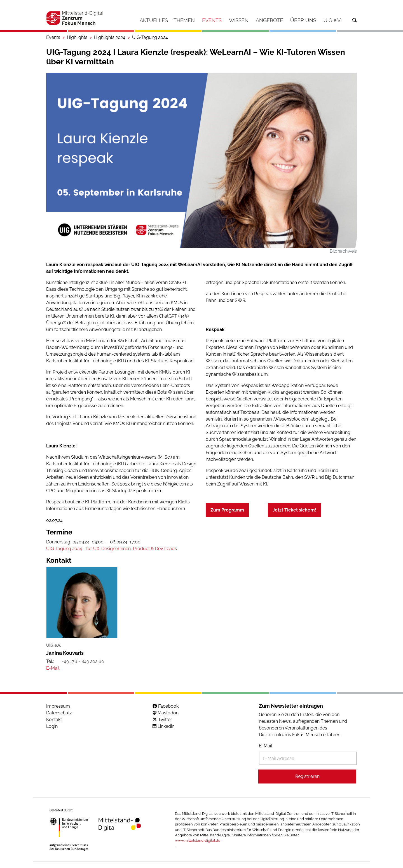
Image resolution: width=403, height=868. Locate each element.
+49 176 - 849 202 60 (83, 661)
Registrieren (307, 776)
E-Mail (265, 746)
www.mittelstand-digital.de (198, 840)
